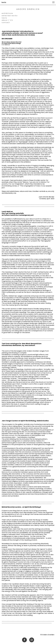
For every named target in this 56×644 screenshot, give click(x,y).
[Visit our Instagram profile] (32, 640)
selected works (10, 16)
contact (6, 23)
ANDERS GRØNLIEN (28, 9)
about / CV (7, 20)
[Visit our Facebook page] (24, 640)
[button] (53, 2)
